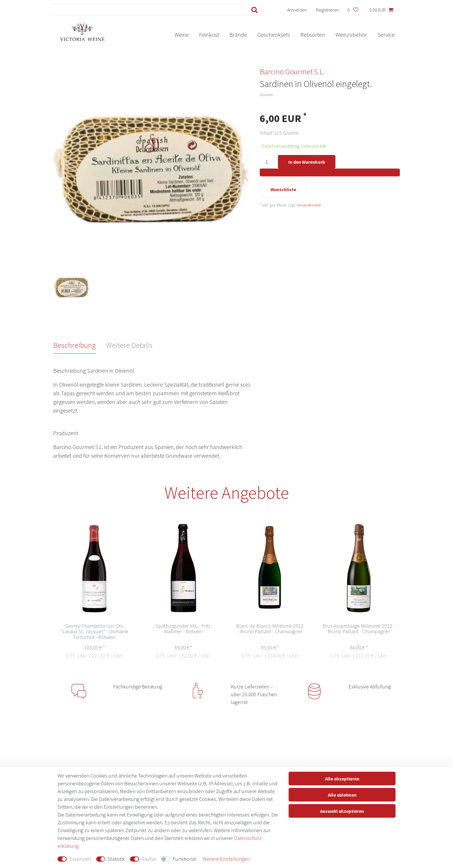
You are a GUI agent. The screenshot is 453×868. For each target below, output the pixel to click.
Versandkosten (309, 206)
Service (386, 35)
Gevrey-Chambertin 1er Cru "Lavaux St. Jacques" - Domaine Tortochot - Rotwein (94, 632)
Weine (182, 35)
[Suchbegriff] (148, 10)
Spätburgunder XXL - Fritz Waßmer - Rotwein (183, 629)
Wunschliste (283, 190)
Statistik (116, 859)
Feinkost (209, 35)
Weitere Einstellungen (226, 859)
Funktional (184, 859)
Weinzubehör (351, 35)
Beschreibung (75, 345)
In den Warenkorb (307, 162)
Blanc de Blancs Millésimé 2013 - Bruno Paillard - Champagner (270, 629)
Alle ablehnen (342, 795)
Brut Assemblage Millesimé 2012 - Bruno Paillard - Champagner (359, 629)
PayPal (149, 859)
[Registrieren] (328, 10)
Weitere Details (129, 345)
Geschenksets (274, 35)
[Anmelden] (297, 10)
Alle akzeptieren (342, 779)
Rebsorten (313, 35)
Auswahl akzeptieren (342, 811)
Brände (238, 35)
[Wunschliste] (353, 10)
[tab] (80, 345)
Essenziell (80, 859)
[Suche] (253, 10)
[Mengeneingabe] (267, 162)
